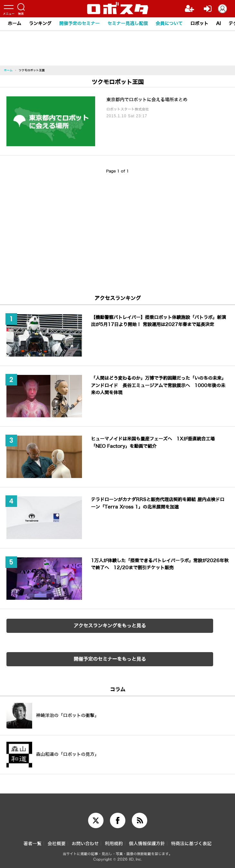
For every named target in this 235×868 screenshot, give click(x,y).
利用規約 (114, 844)
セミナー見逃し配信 (128, 24)
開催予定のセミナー (79, 24)
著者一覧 (32, 844)
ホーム (14, 24)
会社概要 (57, 844)
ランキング (40, 24)
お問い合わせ (85, 844)
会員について (169, 24)
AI (218, 24)
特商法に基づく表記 (191, 844)
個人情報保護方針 (147, 844)
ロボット (199, 24)
